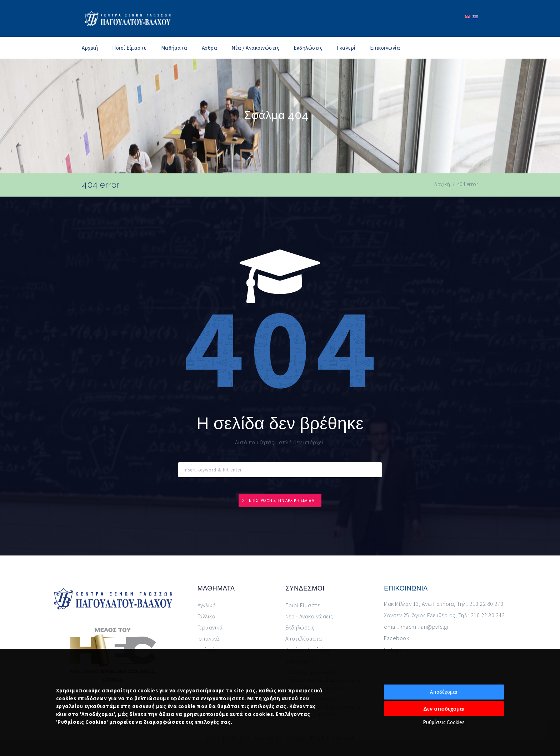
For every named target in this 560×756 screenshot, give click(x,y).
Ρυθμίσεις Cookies (444, 722)
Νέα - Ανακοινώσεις (309, 616)
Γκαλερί (346, 48)
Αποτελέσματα (304, 638)
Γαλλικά (207, 616)
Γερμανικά (210, 627)
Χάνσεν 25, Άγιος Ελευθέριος (420, 615)
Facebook (396, 638)
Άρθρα (210, 48)
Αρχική (90, 48)
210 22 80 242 (488, 615)
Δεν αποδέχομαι (444, 709)
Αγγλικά (207, 605)
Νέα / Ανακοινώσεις (255, 48)
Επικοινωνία (385, 48)
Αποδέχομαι (444, 692)
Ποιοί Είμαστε (129, 48)
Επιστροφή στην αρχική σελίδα (282, 500)
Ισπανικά (208, 638)
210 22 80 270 (486, 604)
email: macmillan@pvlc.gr (416, 627)
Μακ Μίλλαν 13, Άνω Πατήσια (419, 604)
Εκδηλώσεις (308, 48)
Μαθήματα (174, 48)
